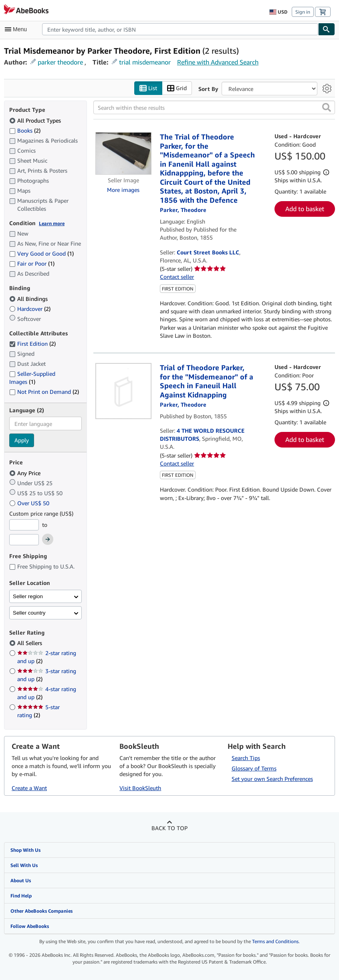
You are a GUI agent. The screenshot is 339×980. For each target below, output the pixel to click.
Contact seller (177, 277)
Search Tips (246, 758)
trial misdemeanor (145, 62)
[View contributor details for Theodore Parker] (183, 210)
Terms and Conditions (275, 941)
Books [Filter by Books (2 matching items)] (25, 130)
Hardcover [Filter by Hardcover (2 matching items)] (30, 309)
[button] (327, 107)
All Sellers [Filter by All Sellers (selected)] (30, 643)
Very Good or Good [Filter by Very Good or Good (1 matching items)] (41, 253)
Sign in (303, 12)
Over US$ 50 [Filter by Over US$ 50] (30, 503)
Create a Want (29, 788)
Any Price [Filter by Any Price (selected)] (26, 473)
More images (123, 190)
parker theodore (60, 62)
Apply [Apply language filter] (22, 440)
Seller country (29, 613)
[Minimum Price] (24, 525)
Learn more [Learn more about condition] (52, 223)
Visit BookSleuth (140, 788)
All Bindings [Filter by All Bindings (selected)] (29, 299)
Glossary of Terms (254, 768)
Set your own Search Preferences (272, 779)
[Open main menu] (18, 29)
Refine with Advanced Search (218, 62)
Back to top (169, 828)
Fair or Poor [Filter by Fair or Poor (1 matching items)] (32, 263)
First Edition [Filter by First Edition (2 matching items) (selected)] (32, 344)
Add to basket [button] (305, 209)
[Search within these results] (214, 107)
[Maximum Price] (24, 540)
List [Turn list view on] (148, 88)
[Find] (327, 29)
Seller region (28, 596)
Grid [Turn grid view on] (177, 88)
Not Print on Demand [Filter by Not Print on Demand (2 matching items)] (44, 392)
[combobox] (180, 29)
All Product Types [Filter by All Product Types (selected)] (36, 120)
